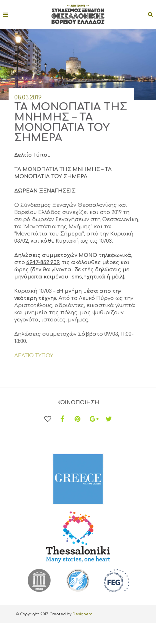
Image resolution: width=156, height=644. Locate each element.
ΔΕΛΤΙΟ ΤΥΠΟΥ (34, 356)
